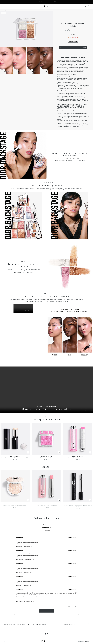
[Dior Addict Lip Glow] (47, 490)
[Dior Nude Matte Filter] (15, 490)
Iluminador (14, 10)
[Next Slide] (88, 53)
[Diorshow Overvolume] (78, 490)
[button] (28, 452)
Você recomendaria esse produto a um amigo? (27, 542)
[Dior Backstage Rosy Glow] (46, 442)
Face (10, 10)
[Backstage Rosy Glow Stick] (78, 442)
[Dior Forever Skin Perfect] (15, 442)
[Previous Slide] (1, 443)
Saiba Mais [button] (73, 35)
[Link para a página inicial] (2, 10)
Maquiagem (6, 10)
